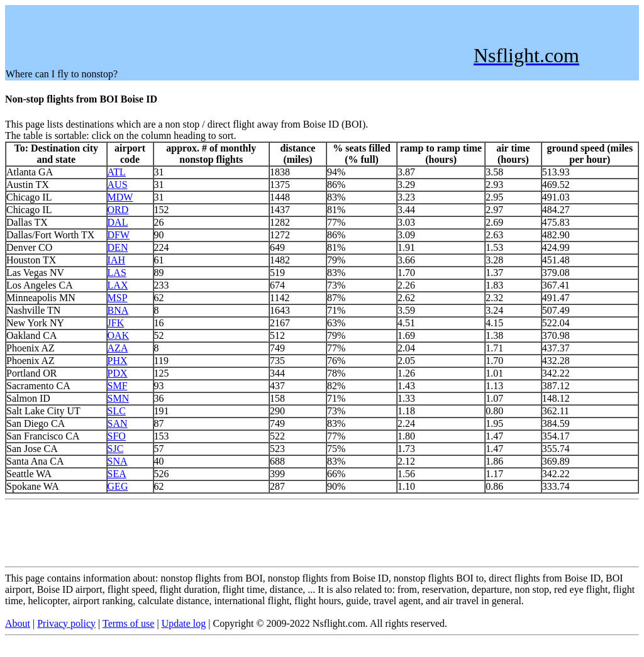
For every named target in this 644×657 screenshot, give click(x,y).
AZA (118, 348)
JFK (116, 323)
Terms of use (128, 623)
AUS (118, 185)
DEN (118, 247)
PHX (118, 361)
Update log (184, 623)
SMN (119, 398)
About (18, 623)
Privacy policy (66, 623)
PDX (118, 373)
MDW (120, 197)
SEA (117, 474)
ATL (117, 172)
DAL (118, 222)
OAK (119, 335)
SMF (118, 386)
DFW (119, 235)
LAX (118, 285)
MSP (118, 298)
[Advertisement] (235, 34)
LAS (117, 273)
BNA (118, 310)
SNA (118, 461)
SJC (116, 449)
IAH (116, 260)
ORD (118, 210)
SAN (118, 423)
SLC (117, 411)
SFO (117, 436)
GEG (118, 486)
